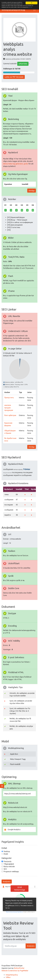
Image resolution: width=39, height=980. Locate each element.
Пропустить (9, 397)
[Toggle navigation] (34, 10)
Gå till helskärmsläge (20, 889)
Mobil (6, 854)
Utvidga (32, 191)
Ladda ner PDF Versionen (14, 77)
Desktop (7, 851)
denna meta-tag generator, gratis (16, 164)
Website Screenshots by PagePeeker (15, 971)
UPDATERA (23, 64)
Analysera (7, 882)
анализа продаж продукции (9, 408)
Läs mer (31, 7)
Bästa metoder (9, 866)
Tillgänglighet (9, 864)
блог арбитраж (10, 415)
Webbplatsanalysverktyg (13, 10)
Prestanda (7, 861)
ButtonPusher (19, 968)
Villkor (8, 977)
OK (32, 3)
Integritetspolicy (12, 975)
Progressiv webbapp (11, 871)
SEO (5, 869)
